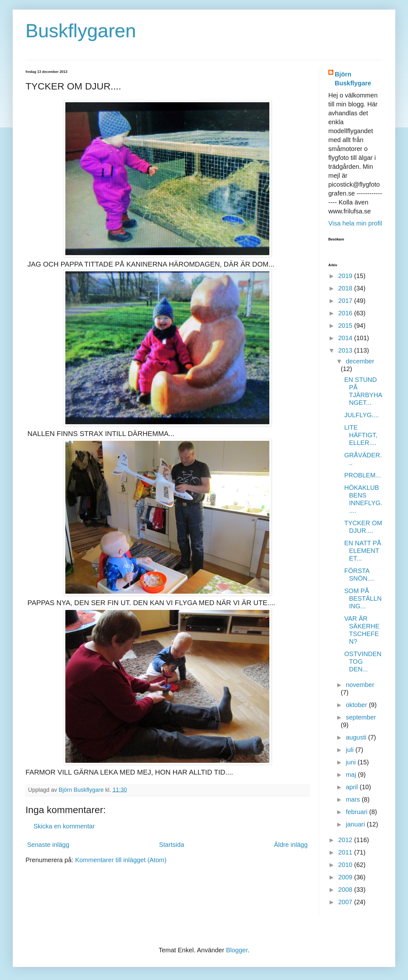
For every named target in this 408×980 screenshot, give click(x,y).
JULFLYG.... (362, 415)
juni (352, 762)
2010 (346, 865)
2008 (346, 890)
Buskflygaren (81, 31)
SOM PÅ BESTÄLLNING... (363, 598)
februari (357, 812)
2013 (346, 350)
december (360, 361)
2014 (346, 338)
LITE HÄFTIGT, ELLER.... (361, 435)
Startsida (172, 845)
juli (351, 750)
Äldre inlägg (291, 845)
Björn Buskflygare (353, 79)
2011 (346, 852)
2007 (346, 902)
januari (356, 824)
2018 (346, 288)
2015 (346, 325)
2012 (346, 840)
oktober (357, 705)
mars (354, 799)
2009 (346, 877)
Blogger (237, 950)
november (360, 685)
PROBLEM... (362, 475)
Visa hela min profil (355, 223)
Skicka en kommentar (64, 826)
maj (352, 775)
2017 (346, 301)
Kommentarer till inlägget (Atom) (121, 860)
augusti (357, 737)
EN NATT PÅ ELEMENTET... (363, 551)
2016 (346, 313)
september (361, 717)
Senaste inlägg (48, 845)
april (353, 787)
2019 (346, 276)
